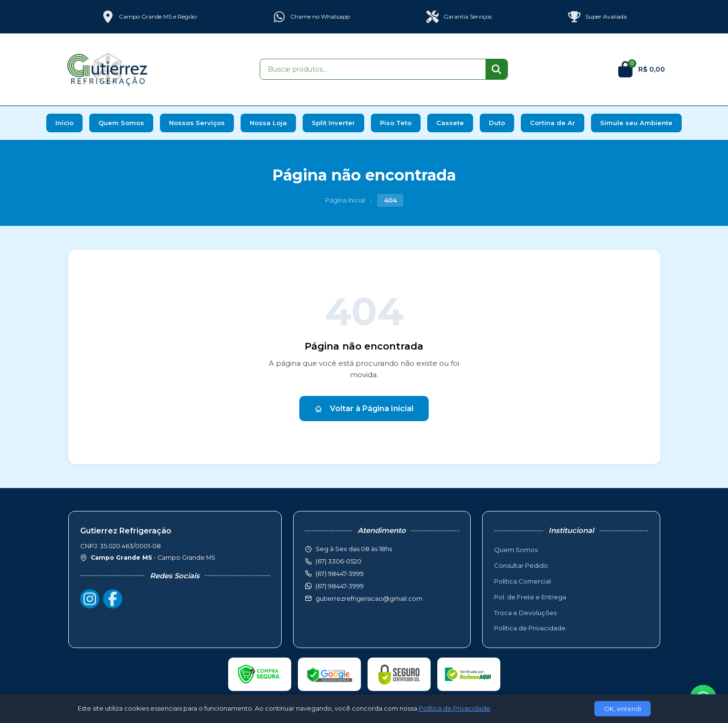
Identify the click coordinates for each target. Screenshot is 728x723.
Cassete (450, 123)
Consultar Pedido (521, 565)
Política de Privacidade (530, 628)
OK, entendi (622, 709)
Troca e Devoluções (525, 613)
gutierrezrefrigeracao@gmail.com (369, 598)
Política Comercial (522, 581)
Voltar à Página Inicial (364, 409)
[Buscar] (496, 69)
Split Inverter (333, 123)
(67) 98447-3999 (340, 586)
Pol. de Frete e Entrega (530, 597)
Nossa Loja (268, 123)
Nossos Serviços (197, 123)
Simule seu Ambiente (636, 123)
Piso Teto (396, 123)
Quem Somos (121, 123)
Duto (497, 123)
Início (64, 123)
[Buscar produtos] (373, 69)
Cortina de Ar (553, 123)
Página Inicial (345, 200)
